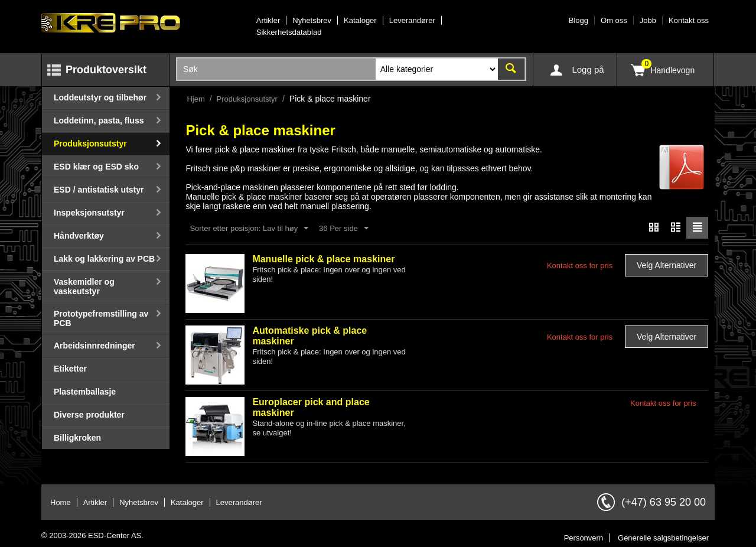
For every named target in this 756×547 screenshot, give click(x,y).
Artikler (268, 20)
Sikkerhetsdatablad (289, 32)
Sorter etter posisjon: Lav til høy (249, 229)
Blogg (579, 20)
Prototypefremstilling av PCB (101, 318)
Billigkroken (77, 438)
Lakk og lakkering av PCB (104, 259)
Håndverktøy (79, 236)
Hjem (195, 99)
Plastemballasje (85, 392)
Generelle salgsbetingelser (663, 538)
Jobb (648, 20)
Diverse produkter (89, 415)
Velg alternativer (667, 265)
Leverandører (412, 20)
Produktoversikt (106, 70)
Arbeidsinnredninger (94, 346)
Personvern (584, 538)
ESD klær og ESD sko (96, 167)
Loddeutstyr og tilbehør (100, 97)
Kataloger (360, 20)
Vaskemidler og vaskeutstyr (84, 286)
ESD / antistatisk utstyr (99, 190)
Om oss (614, 20)
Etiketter (70, 369)
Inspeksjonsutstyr (89, 213)
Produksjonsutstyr (90, 144)
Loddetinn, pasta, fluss (99, 121)
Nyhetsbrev (312, 20)
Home (61, 502)
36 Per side (344, 229)
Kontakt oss (689, 20)
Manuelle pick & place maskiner (323, 259)
